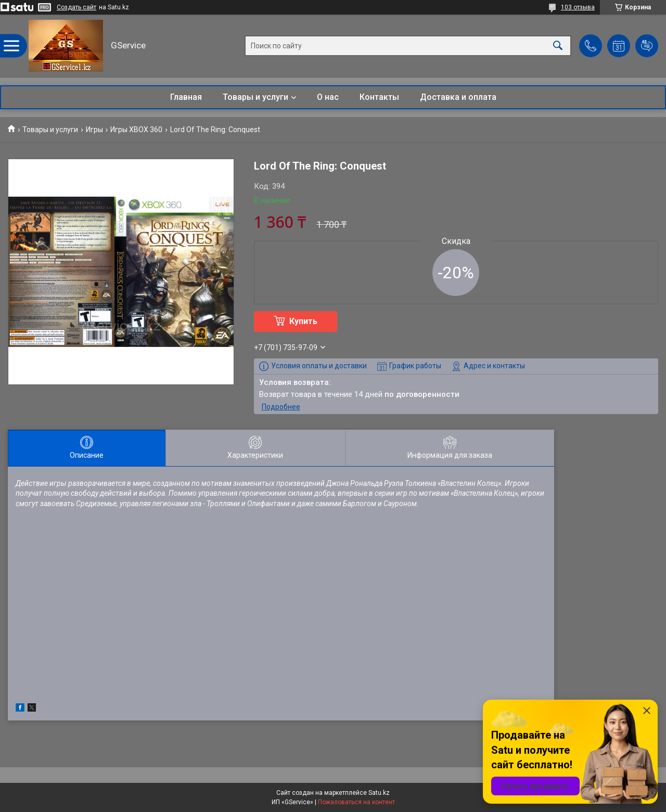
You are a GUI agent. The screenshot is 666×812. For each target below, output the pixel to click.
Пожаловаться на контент (356, 802)
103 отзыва (578, 7)
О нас (328, 97)
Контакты (379, 97)
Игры (94, 130)
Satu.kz (379, 793)
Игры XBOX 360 (136, 130)
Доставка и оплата (458, 97)
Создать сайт (76, 7)
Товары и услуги (255, 97)
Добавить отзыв (647, 46)
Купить (303, 321)
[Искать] (558, 46)
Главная (186, 97)
